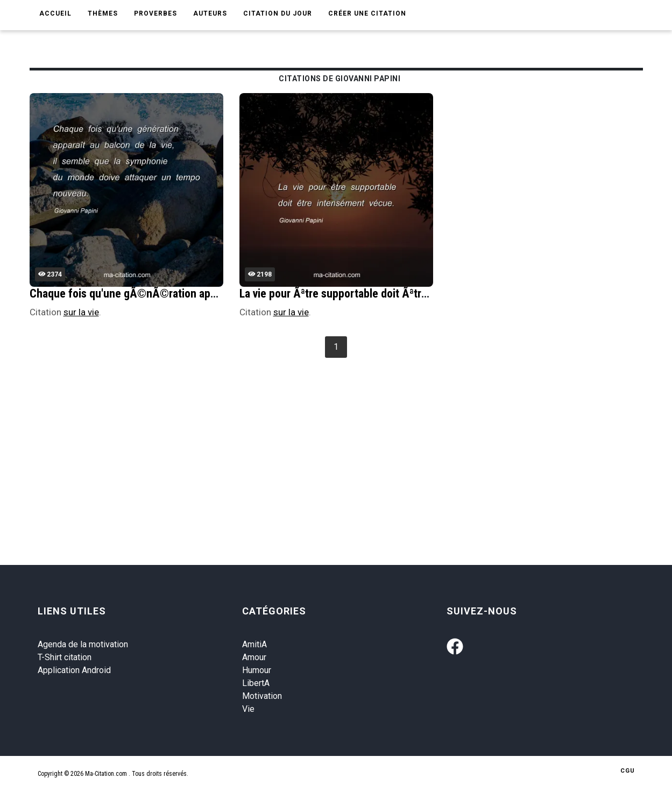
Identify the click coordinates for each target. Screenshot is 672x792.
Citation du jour (278, 13)
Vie (248, 709)
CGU (628, 771)
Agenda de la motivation (83, 644)
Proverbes (155, 13)
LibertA (256, 683)
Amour (254, 657)
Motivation (262, 696)
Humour (257, 670)
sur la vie (81, 312)
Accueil (55, 13)
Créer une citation (367, 13)
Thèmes (103, 13)
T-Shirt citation (65, 657)
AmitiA (254, 644)
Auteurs (210, 13)
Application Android (74, 670)
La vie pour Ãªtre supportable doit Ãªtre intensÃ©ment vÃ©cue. (392, 294)
